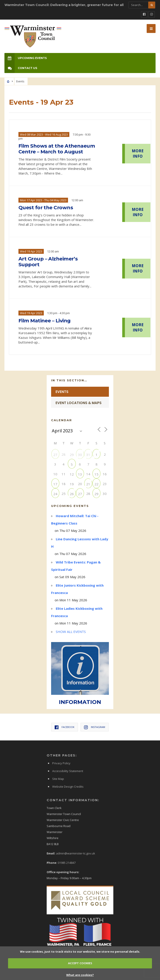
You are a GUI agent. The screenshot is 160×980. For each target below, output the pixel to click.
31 (88, 454)
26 (72, 494)
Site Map (58, 779)
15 (96, 474)
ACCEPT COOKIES (80, 963)
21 (88, 484)
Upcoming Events (26, 58)
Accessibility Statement (68, 771)
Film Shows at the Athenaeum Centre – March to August (57, 149)
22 (96, 484)
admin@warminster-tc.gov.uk (76, 853)
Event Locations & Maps (79, 403)
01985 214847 (67, 863)
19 (72, 484)
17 (55, 484)
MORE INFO (138, 154)
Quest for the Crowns (46, 208)
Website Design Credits (68, 787)
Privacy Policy (61, 763)
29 (72, 454)
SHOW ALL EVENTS (71, 632)
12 (72, 474)
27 (55, 454)
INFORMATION (80, 702)
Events (62, 392)
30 (80, 454)
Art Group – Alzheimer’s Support (48, 262)
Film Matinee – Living (44, 321)
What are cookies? (80, 975)
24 (55, 494)
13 (80, 474)
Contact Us (21, 68)
